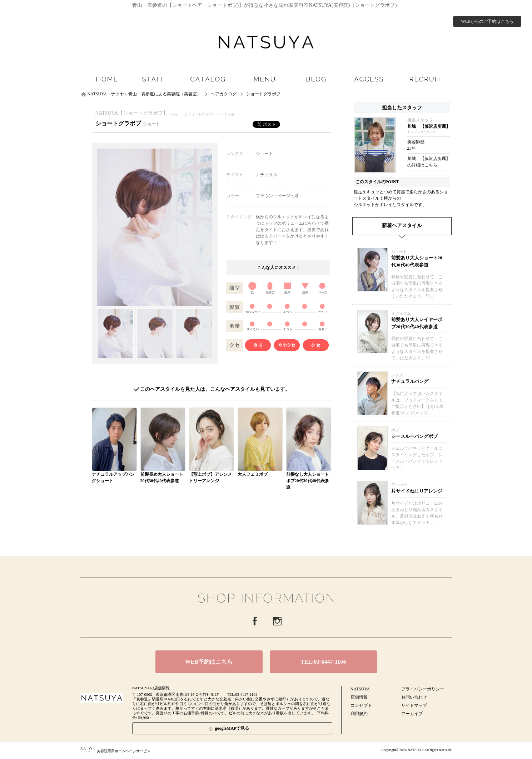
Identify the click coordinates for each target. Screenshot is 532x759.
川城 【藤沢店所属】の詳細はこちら (429, 162)
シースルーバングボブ (414, 436)
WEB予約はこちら (209, 662)
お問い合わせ (414, 697)
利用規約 (359, 714)
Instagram (277, 621)
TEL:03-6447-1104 (323, 662)
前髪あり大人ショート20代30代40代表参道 (417, 261)
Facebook (255, 621)
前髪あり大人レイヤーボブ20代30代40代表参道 (417, 323)
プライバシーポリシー (423, 689)
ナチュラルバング (410, 381)
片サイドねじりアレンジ (417, 491)
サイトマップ (414, 705)
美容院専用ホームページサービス (116, 751)
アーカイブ (412, 714)
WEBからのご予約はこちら (487, 21)
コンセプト (361, 705)
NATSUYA (360, 689)
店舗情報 (359, 697)
